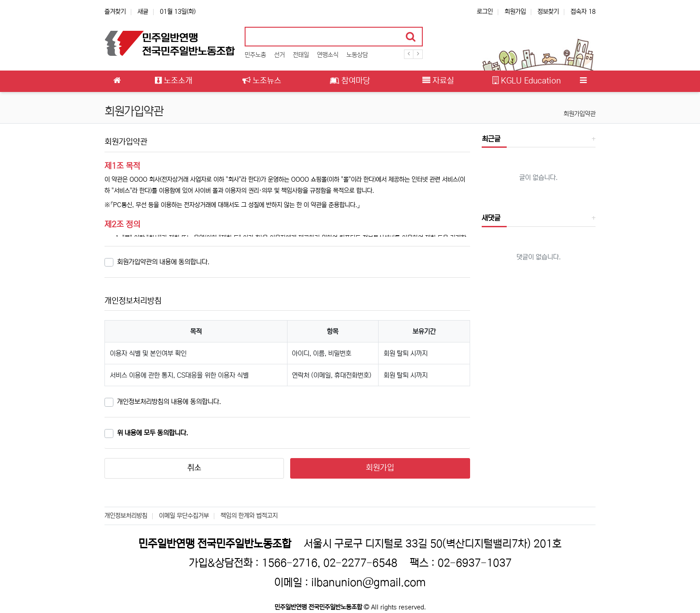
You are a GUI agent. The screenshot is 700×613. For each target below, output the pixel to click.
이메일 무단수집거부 (184, 516)
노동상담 (357, 55)
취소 (194, 468)
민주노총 (255, 55)
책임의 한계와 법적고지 (249, 516)
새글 (143, 12)
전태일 (301, 55)
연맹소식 (328, 55)
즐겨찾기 (115, 12)
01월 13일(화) (178, 12)
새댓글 (491, 218)
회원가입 (515, 12)
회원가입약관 (579, 114)
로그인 (485, 12)
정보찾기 (548, 12)
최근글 (491, 139)
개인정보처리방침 (126, 516)
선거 (279, 55)
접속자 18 (583, 12)
